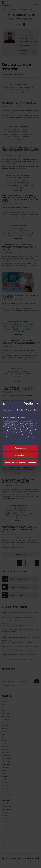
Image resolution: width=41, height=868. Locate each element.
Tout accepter (20, 448)
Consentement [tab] (8, 410)
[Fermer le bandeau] (38, 404)
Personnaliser (21, 455)
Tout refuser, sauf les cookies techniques (20, 462)
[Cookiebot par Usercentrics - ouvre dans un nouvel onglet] (25, 404)
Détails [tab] (20, 410)
